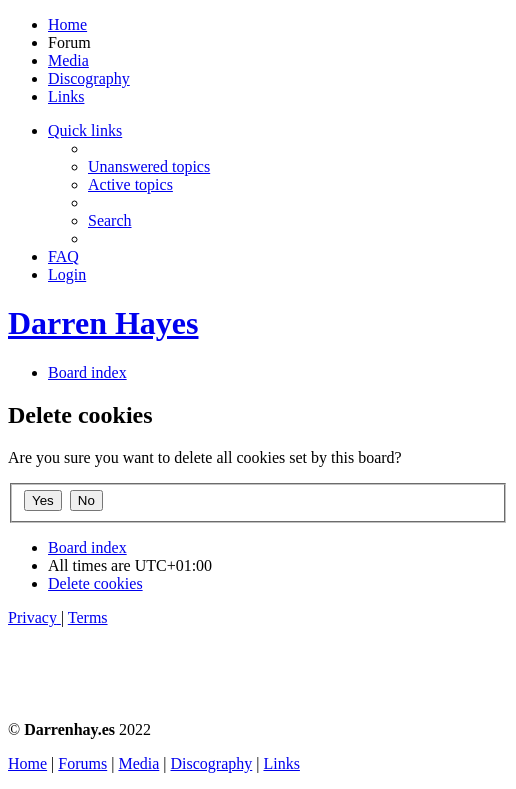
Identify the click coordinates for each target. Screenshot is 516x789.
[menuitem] (149, 166)
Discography (89, 78)
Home (67, 24)
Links (66, 96)
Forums (82, 763)
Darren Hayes (103, 323)
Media (68, 60)
